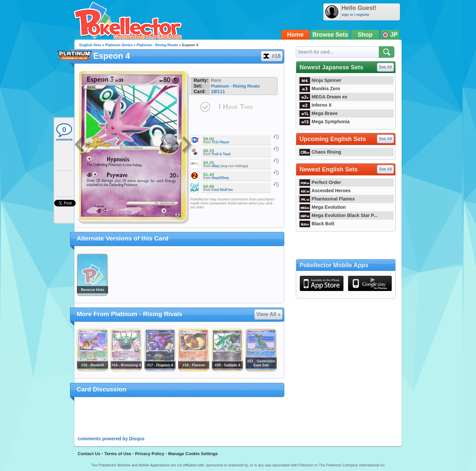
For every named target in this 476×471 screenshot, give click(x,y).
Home (296, 35)
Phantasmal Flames (327, 199)
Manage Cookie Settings (193, 454)
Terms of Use (118, 454)
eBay (216, 166)
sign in (347, 15)
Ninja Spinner (320, 80)
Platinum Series (119, 45)
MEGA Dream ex (323, 97)
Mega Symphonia (325, 122)
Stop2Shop (220, 178)
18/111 (218, 91)
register (363, 15)
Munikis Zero (320, 89)
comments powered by (111, 439)
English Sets (90, 45)
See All (385, 67)
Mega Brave (318, 113)
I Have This (236, 107)
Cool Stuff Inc (222, 190)
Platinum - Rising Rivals (157, 45)
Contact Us (89, 454)
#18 (271, 56)
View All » (268, 314)
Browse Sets (330, 35)
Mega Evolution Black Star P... (338, 215)
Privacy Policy (150, 454)
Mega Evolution (323, 207)
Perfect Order (320, 182)
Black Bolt (317, 224)
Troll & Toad (221, 154)
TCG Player (220, 142)
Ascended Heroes (325, 191)
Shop (365, 35)
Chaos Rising (320, 152)
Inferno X (316, 105)
